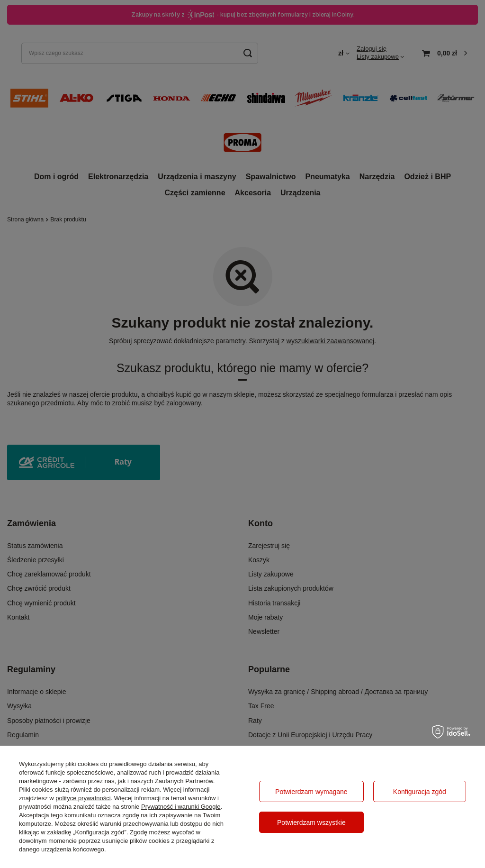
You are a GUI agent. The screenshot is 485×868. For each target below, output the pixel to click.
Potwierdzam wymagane (311, 792)
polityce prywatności (83, 798)
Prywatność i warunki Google (181, 807)
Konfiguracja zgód (420, 792)
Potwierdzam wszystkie (311, 822)
